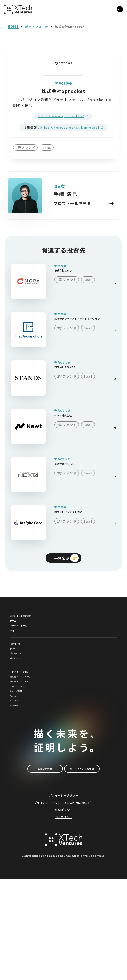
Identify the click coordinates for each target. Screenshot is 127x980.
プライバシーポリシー (63, 897)
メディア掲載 (22, 755)
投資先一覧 (21, 670)
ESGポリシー (63, 918)
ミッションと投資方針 (31, 621)
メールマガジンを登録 (63, 867)
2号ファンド (21, 689)
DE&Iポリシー (63, 911)
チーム (16, 631)
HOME (13, 27)
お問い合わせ (63, 850)
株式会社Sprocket (70, 27)
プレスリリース (24, 746)
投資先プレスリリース (30, 726)
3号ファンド (21, 698)
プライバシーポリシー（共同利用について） (64, 904)
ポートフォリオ (37, 27)
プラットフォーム (27, 641)
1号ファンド (21, 679)
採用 (14, 651)
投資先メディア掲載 (28, 736)
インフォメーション (29, 716)
